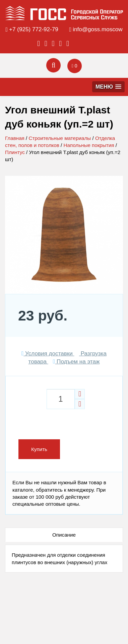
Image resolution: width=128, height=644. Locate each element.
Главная (15, 138)
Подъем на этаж (76, 362)
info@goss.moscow (98, 29)
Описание (64, 535)
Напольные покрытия (89, 145)
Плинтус (15, 152)
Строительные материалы (60, 138)
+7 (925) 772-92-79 (34, 29)
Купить (39, 449)
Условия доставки (48, 354)
